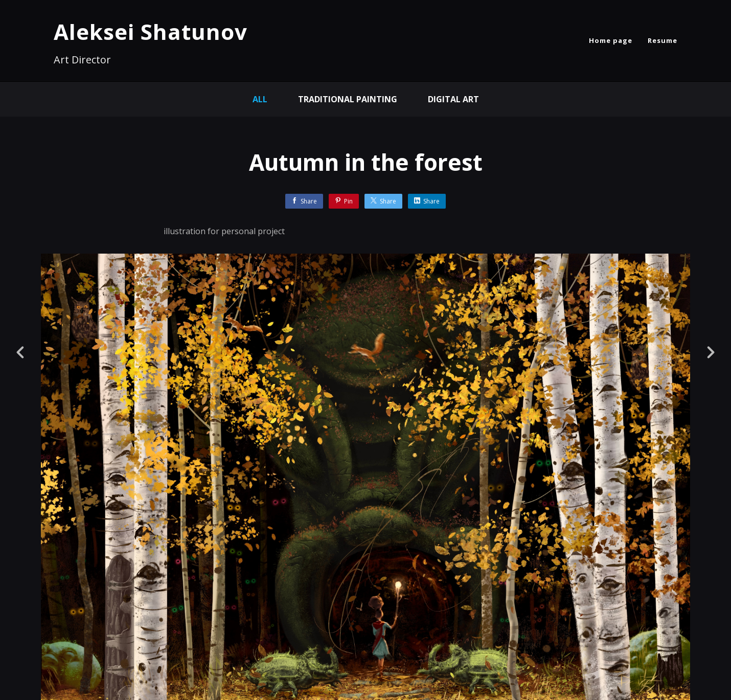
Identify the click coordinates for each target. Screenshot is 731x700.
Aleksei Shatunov (151, 31)
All (260, 99)
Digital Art (453, 99)
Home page (611, 40)
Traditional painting (348, 99)
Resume (663, 40)
